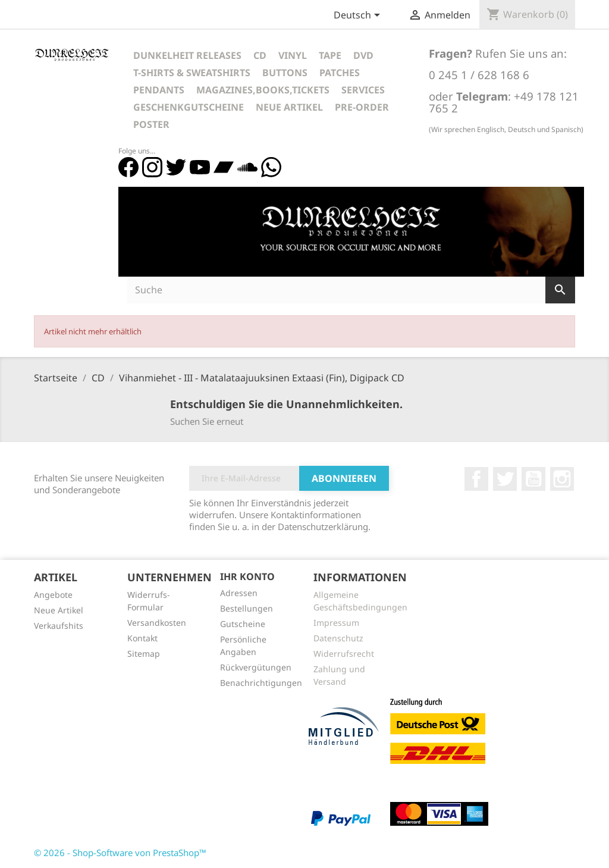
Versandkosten (157, 623)
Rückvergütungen (256, 667)
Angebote (53, 595)
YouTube (533, 479)
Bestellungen (247, 608)
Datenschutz (338, 638)
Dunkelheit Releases (187, 55)
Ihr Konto (247, 576)
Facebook (476, 479)
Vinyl (293, 55)
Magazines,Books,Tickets (263, 90)
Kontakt (142, 638)
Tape (330, 55)
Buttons (285, 73)
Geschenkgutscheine (189, 107)
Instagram (562, 479)
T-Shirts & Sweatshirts (192, 73)
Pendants (159, 90)
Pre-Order (362, 107)
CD (260, 55)
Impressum (336, 623)
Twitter (505, 479)
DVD (363, 55)
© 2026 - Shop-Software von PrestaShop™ (120, 853)
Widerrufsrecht (344, 654)
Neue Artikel (289, 107)
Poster (151, 124)
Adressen (239, 593)
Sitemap (144, 654)
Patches (340, 73)
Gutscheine (243, 624)
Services (363, 90)
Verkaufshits (59, 626)
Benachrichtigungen (261, 683)
